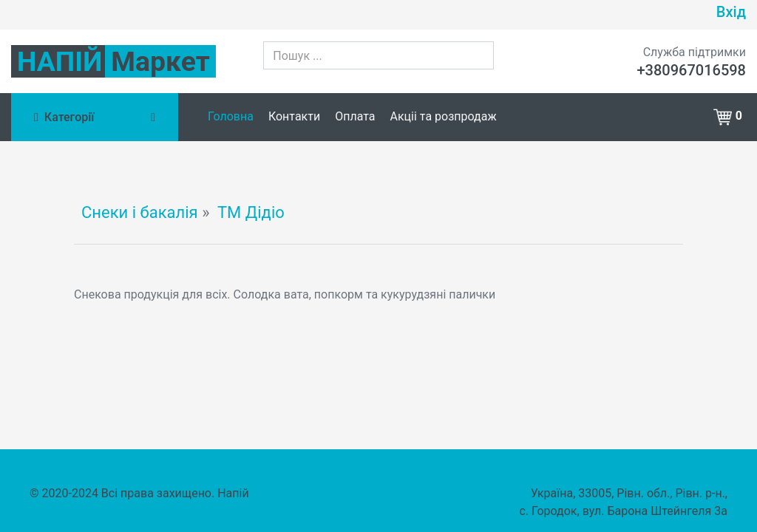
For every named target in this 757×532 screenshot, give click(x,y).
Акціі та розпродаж (444, 116)
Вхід (731, 12)
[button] (730, 116)
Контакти (294, 116)
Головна (231, 116)
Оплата (355, 116)
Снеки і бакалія (140, 212)
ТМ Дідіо (251, 212)
